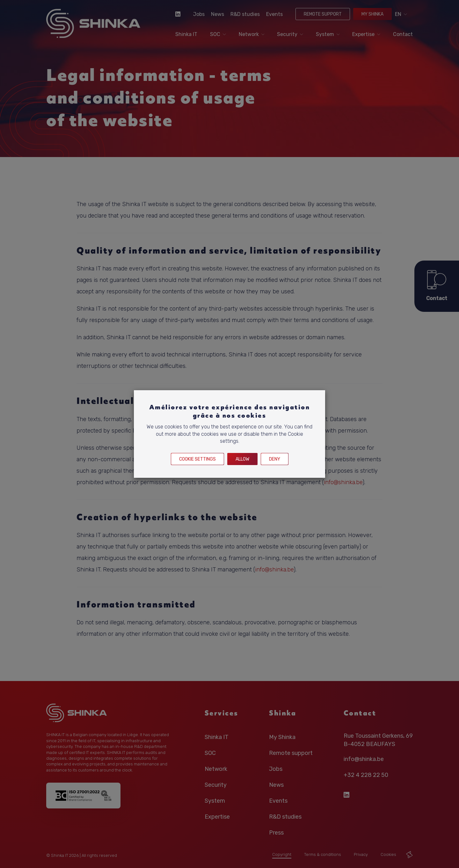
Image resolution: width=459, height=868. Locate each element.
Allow (242, 459)
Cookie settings (197, 459)
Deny (275, 459)
